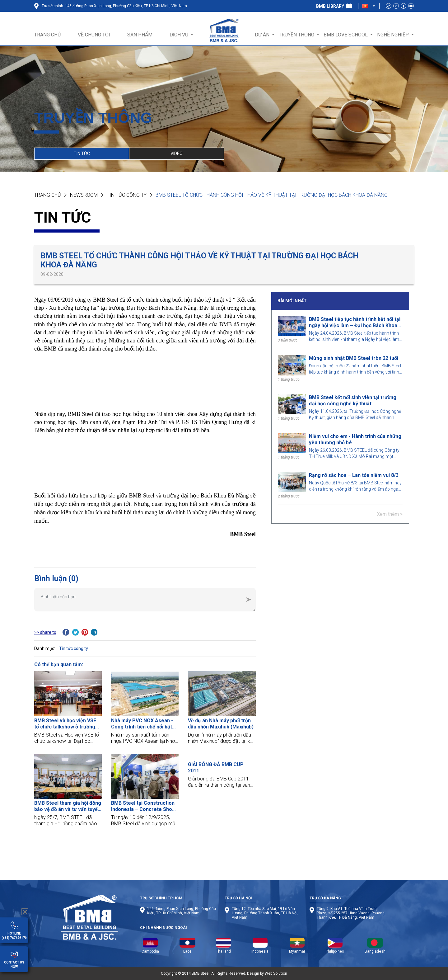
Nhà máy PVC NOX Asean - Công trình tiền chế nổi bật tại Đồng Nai (142, 724)
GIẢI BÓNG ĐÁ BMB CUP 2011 (216, 768)
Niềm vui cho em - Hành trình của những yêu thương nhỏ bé (355, 439)
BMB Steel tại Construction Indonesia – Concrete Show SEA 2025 (143, 806)
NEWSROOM (84, 195)
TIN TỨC (82, 153)
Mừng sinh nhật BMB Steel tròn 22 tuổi (354, 358)
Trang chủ (48, 195)
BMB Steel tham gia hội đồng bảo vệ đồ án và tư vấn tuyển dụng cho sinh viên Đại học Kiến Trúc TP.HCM (68, 806)
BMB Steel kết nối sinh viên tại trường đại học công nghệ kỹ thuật (353, 400)
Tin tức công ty (127, 195)
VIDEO (177, 153)
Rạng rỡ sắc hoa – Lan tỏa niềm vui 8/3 (354, 475)
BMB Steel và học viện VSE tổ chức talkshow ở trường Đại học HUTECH (65, 724)
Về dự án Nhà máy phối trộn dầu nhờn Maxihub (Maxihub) (221, 724)
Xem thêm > (390, 514)
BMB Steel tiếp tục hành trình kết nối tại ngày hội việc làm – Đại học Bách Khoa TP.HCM (355, 323)
